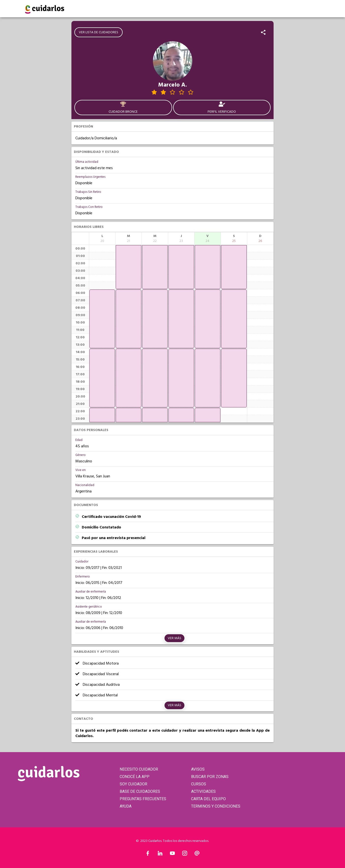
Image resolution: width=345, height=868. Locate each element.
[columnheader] (102, 238)
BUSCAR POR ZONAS (210, 777)
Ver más (174, 638)
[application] (102, 319)
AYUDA (126, 806)
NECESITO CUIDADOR (139, 769)
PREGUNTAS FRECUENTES (143, 799)
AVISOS (198, 769)
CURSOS (199, 784)
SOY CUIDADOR (133, 784)
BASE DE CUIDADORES (140, 791)
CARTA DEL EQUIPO (208, 799)
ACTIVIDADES (203, 791)
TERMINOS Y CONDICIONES (216, 806)
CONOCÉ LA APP (135, 777)
